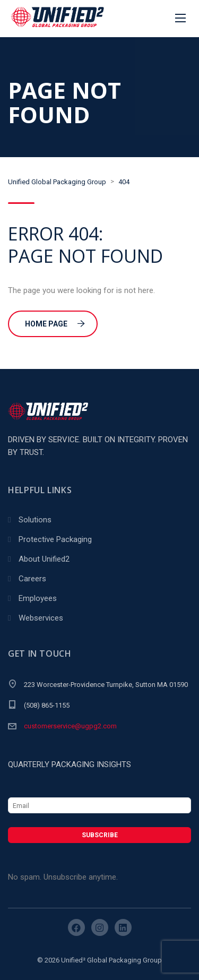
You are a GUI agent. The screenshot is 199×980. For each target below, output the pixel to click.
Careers (32, 579)
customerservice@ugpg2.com (70, 726)
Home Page (55, 324)
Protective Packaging (55, 539)
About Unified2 (44, 559)
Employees (38, 598)
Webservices (41, 618)
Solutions (35, 520)
